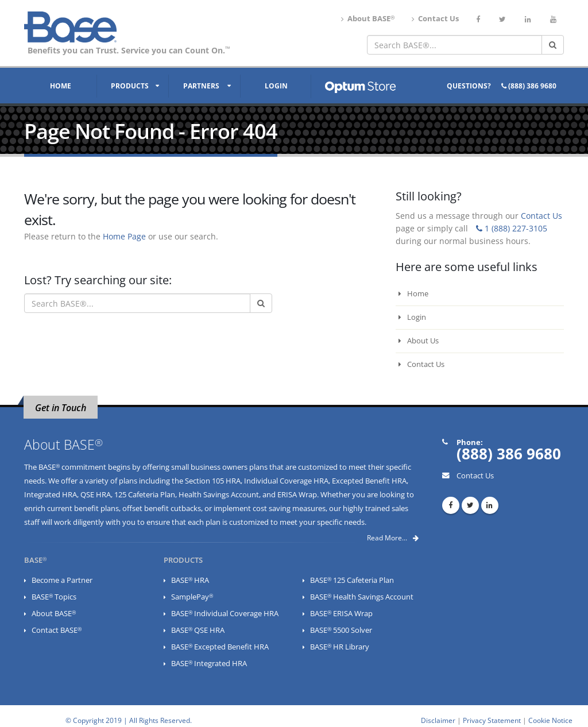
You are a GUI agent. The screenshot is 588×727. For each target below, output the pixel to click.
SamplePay (192, 597)
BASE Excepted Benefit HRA (220, 647)
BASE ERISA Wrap (341, 614)
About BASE (368, 19)
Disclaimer (438, 720)
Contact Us (435, 19)
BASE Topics (54, 597)
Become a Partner (62, 580)
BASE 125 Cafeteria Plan (352, 580)
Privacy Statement (492, 720)
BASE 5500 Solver (341, 630)
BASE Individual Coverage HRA (225, 614)
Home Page (124, 236)
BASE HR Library (340, 647)
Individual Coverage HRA (286, 481)
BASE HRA (190, 580)
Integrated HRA (51, 495)
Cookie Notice (550, 720)
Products (130, 86)
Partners (201, 86)
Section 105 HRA (213, 481)
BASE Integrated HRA (209, 664)
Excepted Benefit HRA (369, 481)
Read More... (393, 538)
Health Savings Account (219, 495)
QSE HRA (96, 495)
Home (61, 86)
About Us (419, 341)
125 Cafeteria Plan (145, 495)
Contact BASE (57, 630)
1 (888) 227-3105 (512, 228)
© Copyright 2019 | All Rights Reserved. (129, 720)
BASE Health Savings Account (362, 597)
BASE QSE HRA (198, 630)
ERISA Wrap (297, 495)
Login (276, 86)
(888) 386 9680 (529, 86)
